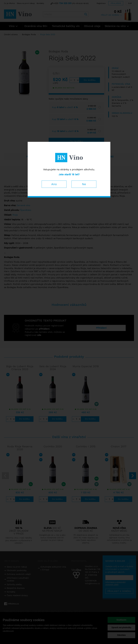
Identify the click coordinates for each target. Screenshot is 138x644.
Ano (54, 184)
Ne (84, 184)
